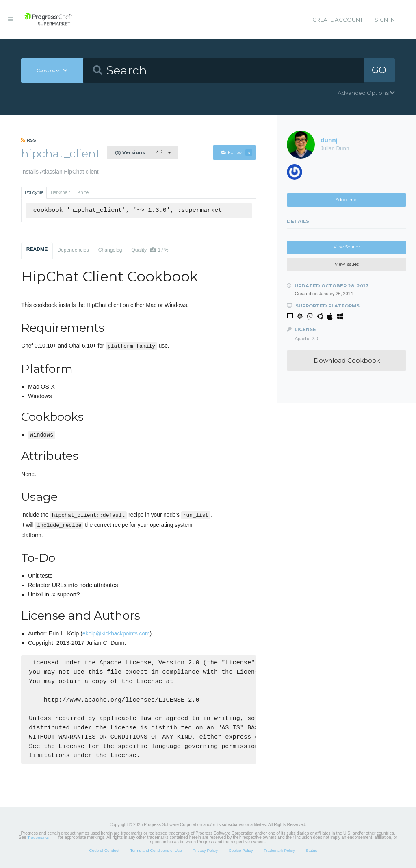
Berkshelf (61, 193)
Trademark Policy (279, 850)
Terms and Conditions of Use (156, 850)
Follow (236, 153)
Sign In (385, 20)
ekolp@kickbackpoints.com (116, 634)
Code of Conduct (104, 850)
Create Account (338, 20)
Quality (150, 250)
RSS (29, 140)
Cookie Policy (241, 850)
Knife (83, 193)
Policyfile (34, 193)
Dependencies (73, 250)
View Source (347, 247)
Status (312, 850)
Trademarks (38, 837)
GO (379, 70)
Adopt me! (347, 200)
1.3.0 (139, 152)
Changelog (110, 250)
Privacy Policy (205, 850)
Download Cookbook (347, 360)
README (37, 249)
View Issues (347, 264)
